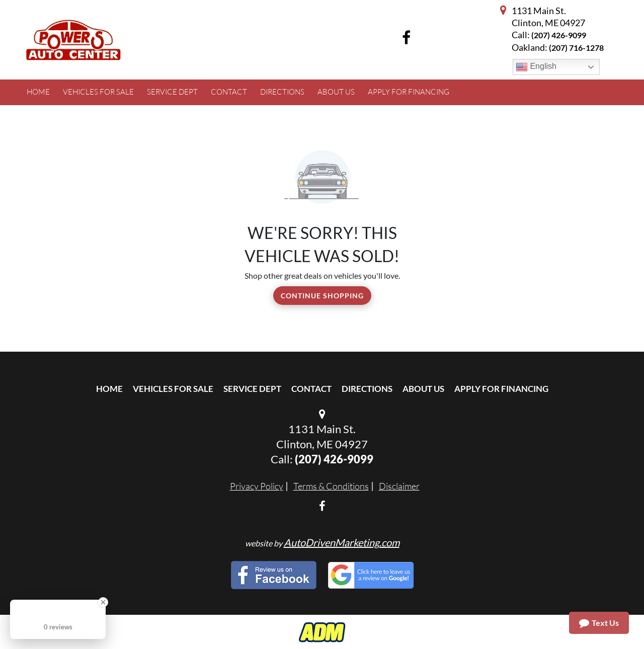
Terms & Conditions (331, 486)
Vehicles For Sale (173, 389)
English (536, 67)
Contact (311, 389)
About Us (423, 389)
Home (109, 389)
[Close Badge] (103, 602)
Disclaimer (399, 486)
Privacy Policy (257, 486)
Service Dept (252, 389)
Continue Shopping (322, 296)
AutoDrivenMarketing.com (342, 542)
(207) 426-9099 (559, 35)
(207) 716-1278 (576, 48)
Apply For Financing (501, 389)
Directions (367, 389)
